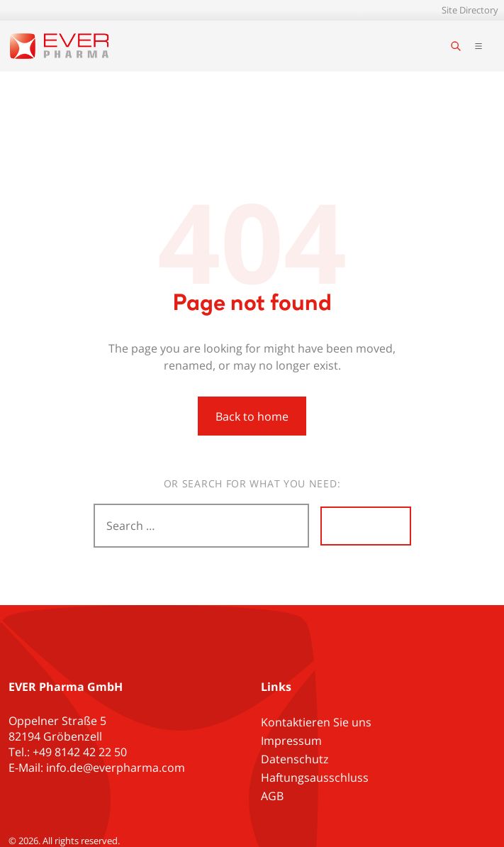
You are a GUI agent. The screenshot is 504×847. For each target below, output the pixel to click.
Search (366, 526)
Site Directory (470, 10)
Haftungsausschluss (315, 777)
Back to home (252, 416)
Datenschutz (295, 759)
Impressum (291, 741)
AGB (272, 796)
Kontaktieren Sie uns (316, 722)
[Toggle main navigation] (478, 46)
